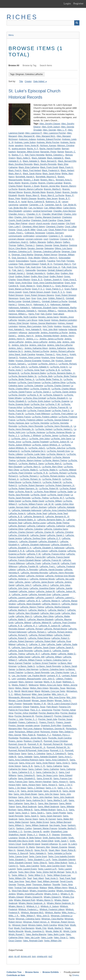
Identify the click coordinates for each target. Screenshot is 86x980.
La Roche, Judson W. (59, 442)
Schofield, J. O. (16, 832)
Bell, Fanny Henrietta (35, 155)
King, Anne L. (63, 354)
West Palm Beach (20, 891)
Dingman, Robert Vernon (46, 255)
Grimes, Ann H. (25, 305)
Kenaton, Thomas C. (46, 354)
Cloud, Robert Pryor (58, 230)
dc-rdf (17, 956)
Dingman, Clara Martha (22, 255)
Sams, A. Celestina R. (56, 754)
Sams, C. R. (40, 766)
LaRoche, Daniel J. (56, 535)
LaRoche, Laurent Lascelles (21, 598)
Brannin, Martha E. (53, 189)
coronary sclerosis (34, 239)
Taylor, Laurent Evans (27, 869)
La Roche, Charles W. (40, 389)
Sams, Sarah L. (38, 813)
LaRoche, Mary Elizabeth (28, 613)
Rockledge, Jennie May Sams (33, 738)
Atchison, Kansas (48, 146)
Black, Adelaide (39, 158)
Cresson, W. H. (67, 239)
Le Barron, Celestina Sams (52, 669)
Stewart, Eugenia (59, 847)
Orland (26, 707)
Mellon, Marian (22, 688)
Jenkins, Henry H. (17, 339)
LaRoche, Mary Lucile (50, 613)
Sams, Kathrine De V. (36, 800)
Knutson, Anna (48, 358)
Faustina (51, 261)
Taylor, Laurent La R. (47, 869)
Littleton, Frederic (64, 679)
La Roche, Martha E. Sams (31, 464)
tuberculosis (33, 888)
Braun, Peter (14, 199)
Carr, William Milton (53, 208)
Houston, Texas (70, 326)
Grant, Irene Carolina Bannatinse (48, 283)
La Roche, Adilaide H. (39, 367)
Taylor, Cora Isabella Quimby (61, 856)
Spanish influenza (50, 844)
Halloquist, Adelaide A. (26, 311)
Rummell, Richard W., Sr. (58, 747)
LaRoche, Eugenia (57, 551)
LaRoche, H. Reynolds (27, 570)
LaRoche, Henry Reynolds (61, 573)
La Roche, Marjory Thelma (55, 460)
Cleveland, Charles (55, 227)
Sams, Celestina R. (26, 775)
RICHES (22, 17)
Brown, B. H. (14, 202)
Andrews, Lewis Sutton (25, 142)
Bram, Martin (14, 183)
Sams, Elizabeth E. (27, 779)
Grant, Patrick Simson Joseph (37, 292)
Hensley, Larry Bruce (28, 320)
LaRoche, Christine (64, 532)
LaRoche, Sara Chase (22, 648)
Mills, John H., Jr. (60, 694)
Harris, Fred (34, 314)
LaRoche (52, 507)
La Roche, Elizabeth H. (57, 398)
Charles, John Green (24, 217)
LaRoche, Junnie (20, 595)
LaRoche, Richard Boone (55, 629)
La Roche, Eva (37, 404)
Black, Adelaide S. (31, 161)
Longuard (13, 682)
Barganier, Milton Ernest (28, 152)
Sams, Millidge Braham (45, 810)
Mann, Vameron (26, 682)
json (34, 956)
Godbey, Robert (22, 276)
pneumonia (47, 710)
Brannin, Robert (54, 192)
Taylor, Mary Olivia (27, 872)
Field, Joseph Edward (29, 264)
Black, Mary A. (15, 174)
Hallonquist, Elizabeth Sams (44, 308)
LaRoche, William (54, 657)
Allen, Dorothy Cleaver (50, 124)
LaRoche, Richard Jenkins (60, 632)
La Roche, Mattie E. (29, 470)
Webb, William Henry (58, 888)
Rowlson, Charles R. (33, 741)
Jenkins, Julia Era (20, 345)
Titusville (56, 885)
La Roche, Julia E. (37, 448)
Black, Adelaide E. (56, 158)
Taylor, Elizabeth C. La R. (39, 860)
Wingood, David (20, 925)
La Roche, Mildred (67, 470)
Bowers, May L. (48, 180)
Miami (37, 691)
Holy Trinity (48, 326)
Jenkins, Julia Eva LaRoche (60, 345)
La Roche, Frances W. (58, 407)
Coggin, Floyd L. (16, 233)
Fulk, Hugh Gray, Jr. (51, 267)
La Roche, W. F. (57, 498)
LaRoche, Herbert (17, 576)
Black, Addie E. (24, 158)
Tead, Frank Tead (67, 878)
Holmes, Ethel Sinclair (19, 323)
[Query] (43, 23)
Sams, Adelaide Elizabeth (45, 757)
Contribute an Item (16, 975)
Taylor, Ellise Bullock (58, 863)
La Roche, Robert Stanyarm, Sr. (23, 489)
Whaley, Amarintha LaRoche (30, 894)
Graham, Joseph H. (53, 280)
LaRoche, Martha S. (38, 610)
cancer (65, 202)
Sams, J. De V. (65, 785)
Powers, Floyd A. (47, 722)
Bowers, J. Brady (31, 180)
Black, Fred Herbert (32, 170)
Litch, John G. (48, 679)
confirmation (29, 236)
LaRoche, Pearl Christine (64, 623)
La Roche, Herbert (44, 429)
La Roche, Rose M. (24, 492)
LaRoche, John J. (41, 585)
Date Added (39, 81)
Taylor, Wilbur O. (19, 875)
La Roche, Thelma (40, 498)
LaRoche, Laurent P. (45, 598)
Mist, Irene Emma (57, 697)
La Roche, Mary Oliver (52, 467)
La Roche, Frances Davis (35, 407)
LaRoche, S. (22, 644)
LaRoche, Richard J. (37, 632)
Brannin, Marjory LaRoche (31, 189)
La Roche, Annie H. (59, 367)
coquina (68, 236)
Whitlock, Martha (53, 913)
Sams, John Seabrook (64, 797)
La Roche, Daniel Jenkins (64, 392)
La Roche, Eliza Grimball (34, 398)
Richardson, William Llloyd (27, 732)
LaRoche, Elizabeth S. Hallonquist (49, 548)
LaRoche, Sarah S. (43, 651)
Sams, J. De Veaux (17, 788)
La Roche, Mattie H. (49, 470)
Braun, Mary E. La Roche (53, 195)
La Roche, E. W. (35, 395)
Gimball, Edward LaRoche (60, 270)
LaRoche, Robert (62, 635)
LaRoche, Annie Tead (37, 513)
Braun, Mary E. (33, 195)
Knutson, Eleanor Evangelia (28, 361)
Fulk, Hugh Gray (33, 267)
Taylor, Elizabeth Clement (20, 863)
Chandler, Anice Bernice (64, 211)
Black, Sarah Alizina (32, 174)
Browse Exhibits (51, 972)
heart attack (59, 314)
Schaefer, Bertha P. (67, 828)
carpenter (24, 205)
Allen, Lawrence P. (34, 133)
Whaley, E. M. (67, 894)
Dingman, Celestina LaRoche (47, 252)
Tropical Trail (20, 888)
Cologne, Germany (55, 233)
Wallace (43, 888)
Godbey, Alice (53, 273)
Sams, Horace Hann (31, 785)
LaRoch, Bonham (39, 507)
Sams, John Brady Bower (25, 794)
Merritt (17, 691)
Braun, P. (70, 195)
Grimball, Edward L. (32, 301)
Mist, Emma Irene (40, 697)
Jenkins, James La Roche (51, 339)
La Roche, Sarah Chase (58, 495)
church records (43, 223)
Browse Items (32, 972)
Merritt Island (27, 691)
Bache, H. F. (33, 149)
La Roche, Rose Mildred (45, 492)
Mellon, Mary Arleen (39, 688)
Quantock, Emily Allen (51, 726)
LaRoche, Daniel (38, 535)
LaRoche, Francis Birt (35, 557)
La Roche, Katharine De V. (33, 451)
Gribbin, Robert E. (57, 298)
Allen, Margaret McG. (46, 136)
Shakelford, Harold (17, 835)
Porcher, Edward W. (63, 716)
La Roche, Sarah (38, 495)
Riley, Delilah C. (66, 732)
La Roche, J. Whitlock (31, 436)
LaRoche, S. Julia (37, 644)
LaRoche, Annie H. (17, 513)
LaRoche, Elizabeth (28, 542)
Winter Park (63, 925)
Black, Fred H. (15, 170)
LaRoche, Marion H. (51, 604)
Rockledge (13, 738)
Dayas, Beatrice (61, 245)
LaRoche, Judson (27, 591)
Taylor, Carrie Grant (38, 856)
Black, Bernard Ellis (67, 161)
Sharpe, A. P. (45, 835)
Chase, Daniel (64, 220)
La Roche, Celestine (34, 386)
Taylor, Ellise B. (40, 863)
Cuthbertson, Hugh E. (18, 242)
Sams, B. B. (27, 766)
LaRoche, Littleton (17, 601)
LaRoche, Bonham (17, 526)
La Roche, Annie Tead (34, 370)
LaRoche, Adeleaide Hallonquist (27, 510)
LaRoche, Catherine (56, 526)
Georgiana (42, 270)
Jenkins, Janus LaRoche (36, 342)
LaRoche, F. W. (34, 554)
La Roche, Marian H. (56, 454)
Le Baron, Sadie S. (26, 666)
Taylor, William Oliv (17, 878)
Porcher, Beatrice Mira (49, 713)
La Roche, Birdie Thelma (65, 376)
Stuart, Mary (54, 850)
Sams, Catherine (51, 769)
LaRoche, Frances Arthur (53, 554)
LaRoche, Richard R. (18, 635)
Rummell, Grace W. (18, 744)
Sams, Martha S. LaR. (57, 800)
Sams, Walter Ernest (39, 822)
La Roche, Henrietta (40, 423)
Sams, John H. (25, 797)
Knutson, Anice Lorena (30, 358)
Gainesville (30, 270)
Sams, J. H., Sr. (65, 788)
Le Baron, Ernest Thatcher (44, 663)
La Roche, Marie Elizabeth (39, 457)
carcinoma (13, 205)
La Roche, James (50, 436)
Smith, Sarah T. (62, 841)
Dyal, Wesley (34, 258)
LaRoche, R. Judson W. (50, 626)
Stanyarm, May (43, 847)
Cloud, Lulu (42, 230)
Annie (11, 146)
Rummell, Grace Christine (56, 741)
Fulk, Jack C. (18, 270)
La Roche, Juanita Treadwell (35, 442)
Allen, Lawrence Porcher (55, 133)
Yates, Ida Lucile (32, 938)
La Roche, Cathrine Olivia (53, 383)
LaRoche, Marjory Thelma (32, 607)
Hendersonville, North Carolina (23, 317)
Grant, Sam (25, 298)
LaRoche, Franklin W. (29, 566)
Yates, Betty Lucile (56, 934)
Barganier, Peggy (48, 152)
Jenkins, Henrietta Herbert (47, 336)
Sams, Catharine (54, 766)
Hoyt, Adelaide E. (16, 329)
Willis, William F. (28, 916)
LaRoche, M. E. (34, 601)
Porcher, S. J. (31, 719)
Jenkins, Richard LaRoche (62, 351)
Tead (29, 878)
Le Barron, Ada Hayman (27, 669)
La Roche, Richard (58, 473)
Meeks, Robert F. (20, 685)
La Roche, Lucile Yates (35, 454)
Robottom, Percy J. (61, 735)
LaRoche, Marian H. (51, 601)
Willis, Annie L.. (69, 913)
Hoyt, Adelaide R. (34, 329)
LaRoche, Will (38, 657)
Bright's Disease (29, 199)
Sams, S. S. (62, 810)
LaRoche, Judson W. (46, 591)
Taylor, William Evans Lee (59, 875)
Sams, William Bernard (61, 822)
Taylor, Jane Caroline (29, 866)
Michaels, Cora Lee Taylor (53, 691)
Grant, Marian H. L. (45, 286)
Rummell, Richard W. (53, 744)
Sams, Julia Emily (17, 800)
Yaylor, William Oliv (53, 941)
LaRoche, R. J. (31, 626)
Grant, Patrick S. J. (55, 289)
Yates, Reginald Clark (33, 941)
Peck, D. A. (35, 710)
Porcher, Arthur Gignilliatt (26, 713)
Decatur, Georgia (35, 248)
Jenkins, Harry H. (26, 336)
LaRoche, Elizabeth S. (61, 545)
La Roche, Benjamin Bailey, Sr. (23, 376)
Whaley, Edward (16, 897)
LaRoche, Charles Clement (21, 532)
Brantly (21, 195)
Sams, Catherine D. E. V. (23, 772)
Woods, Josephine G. (34, 931)
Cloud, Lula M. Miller (26, 230)
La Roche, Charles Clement (57, 386)
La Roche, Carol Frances (29, 383)
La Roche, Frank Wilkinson (38, 414)
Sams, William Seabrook (37, 825)
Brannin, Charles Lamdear (50, 183)
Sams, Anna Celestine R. (57, 760)
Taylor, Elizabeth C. (17, 860)
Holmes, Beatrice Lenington (64, 320)
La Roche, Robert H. (32, 482)
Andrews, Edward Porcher (49, 139)
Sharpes (56, 835)
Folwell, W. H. (46, 264)
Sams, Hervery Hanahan (40, 782)
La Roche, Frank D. (61, 411)
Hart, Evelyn (46, 314)
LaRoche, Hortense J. (19, 579)
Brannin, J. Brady (32, 186)
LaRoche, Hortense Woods (42, 579)
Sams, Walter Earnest (19, 822)
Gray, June (42, 298)
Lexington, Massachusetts (29, 679)
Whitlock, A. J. (33, 906)
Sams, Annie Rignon (46, 763)
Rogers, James (16, 741)
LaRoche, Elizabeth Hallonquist (35, 545)
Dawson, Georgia (44, 245)
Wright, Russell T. (17, 934)
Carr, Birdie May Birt (18, 208)
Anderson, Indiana (27, 139)
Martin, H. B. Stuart (53, 682)
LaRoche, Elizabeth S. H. (20, 548)
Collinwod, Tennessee (35, 233)
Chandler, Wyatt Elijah (52, 214)
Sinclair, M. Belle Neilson (30, 838)
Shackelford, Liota (59, 832)
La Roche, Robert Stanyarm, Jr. (60, 485)
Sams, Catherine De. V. (47, 772)
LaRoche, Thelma (17, 654)
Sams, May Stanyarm (48, 803)
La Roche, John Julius (39, 439)
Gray (33, 298)
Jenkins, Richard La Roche (36, 351)
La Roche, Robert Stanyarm (31, 485)
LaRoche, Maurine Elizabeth (40, 619)
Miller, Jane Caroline (41, 694)
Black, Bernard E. (49, 161)
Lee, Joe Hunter (19, 676)
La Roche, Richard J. (29, 476)
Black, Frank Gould (49, 167)
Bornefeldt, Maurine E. (46, 177)
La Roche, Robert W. (49, 489)
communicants (15, 236)
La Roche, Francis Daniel (39, 411)
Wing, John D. (43, 916)
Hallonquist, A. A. (41, 305)
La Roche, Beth (45, 376)
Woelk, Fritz (41, 928)
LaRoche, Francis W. (52, 560)
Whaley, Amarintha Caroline (42, 891)
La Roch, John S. (20, 367)
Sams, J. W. (14, 791)
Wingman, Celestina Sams (28, 919)
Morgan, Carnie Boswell (20, 701)
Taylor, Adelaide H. (38, 853)
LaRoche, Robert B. (18, 638)
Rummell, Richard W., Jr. (34, 747)
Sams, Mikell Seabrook (48, 807)
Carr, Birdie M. (70, 205)
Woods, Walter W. (54, 931)
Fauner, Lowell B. (38, 261)
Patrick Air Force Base (19, 710)
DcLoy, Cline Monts (17, 248)
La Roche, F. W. (53, 404)
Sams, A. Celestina (36, 754)
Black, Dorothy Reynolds (45, 164)
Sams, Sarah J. (22, 813)
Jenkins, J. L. (32, 339)
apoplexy (19, 146)
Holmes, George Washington (43, 323)
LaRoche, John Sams (18, 588)
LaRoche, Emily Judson (37, 551)
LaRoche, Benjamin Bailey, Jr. (22, 520)
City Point (70, 223)
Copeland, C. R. (56, 236)
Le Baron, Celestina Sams (55, 660)
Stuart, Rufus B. (68, 850)
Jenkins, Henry (67, 336)
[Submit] (77, 23)
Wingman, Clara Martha (52, 919)
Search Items (46, 65)
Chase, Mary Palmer (18, 223)
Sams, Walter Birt (65, 819)
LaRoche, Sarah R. (65, 648)
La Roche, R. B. (41, 473)
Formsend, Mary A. (62, 264)
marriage (38, 682)
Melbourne (34, 685)
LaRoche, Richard (34, 629)
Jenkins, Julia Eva (37, 345)
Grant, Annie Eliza (24, 283)
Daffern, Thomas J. (26, 245)
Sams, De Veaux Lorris (47, 775)
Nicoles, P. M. (40, 704)
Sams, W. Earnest (47, 819)
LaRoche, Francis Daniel (58, 557)
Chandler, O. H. (34, 214)
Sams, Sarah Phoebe (56, 813)
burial (24, 202)
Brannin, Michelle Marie (35, 192)
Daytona (73, 245)
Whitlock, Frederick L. (28, 909)
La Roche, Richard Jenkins (52, 476)
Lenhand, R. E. (54, 676)
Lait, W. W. (49, 504)
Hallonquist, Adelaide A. (19, 308)
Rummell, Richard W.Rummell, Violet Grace (29, 750)
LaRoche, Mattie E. (17, 619)
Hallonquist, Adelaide (60, 305)
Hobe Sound (44, 320)
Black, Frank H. (66, 167)
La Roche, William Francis (31, 504)
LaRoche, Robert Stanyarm (21, 641)
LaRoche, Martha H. (18, 610)
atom (11, 956)
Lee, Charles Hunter (60, 673)
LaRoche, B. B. (16, 517)
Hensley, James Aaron (48, 317)
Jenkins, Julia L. (16, 348)
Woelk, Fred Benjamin (24, 928)
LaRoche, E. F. (54, 538)
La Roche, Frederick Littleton (30, 420)
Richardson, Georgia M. (54, 729)
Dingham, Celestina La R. (20, 252)
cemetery (27, 211)
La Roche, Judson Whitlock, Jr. (46, 445)
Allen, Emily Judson (51, 127)
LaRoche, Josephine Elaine (42, 588)
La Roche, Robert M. (52, 482)
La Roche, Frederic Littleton (45, 417)
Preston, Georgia (16, 726)
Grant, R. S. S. (58, 292)
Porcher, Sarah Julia (48, 719)
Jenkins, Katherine (57, 348)
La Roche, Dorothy (17, 395)
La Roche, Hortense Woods (59, 432)
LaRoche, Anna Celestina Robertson (59, 510)
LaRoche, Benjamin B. (34, 517)
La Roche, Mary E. (53, 464)
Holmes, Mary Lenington (30, 326)
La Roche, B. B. (53, 370)
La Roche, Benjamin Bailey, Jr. (61, 373)
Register (78, 3)
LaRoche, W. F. (33, 654)
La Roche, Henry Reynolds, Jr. (59, 426)
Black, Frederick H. (51, 170)
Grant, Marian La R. (64, 286)
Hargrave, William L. (47, 311)
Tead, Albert (38, 878)
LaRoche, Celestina (34, 529)
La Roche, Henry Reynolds (31, 426)
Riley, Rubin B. (29, 735)
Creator (28, 81)
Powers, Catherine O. (28, 722)
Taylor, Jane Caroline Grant (53, 866)
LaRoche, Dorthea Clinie (35, 538)
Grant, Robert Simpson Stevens (39, 295)
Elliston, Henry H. (50, 258)
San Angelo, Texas (58, 825)
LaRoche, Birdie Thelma (58, 523)
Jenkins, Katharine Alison (36, 348)
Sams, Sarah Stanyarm (51, 816)
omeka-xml (42, 956)
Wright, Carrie (70, 931)
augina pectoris (19, 149)
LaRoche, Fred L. (48, 566)
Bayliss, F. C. (18, 155)
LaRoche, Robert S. (61, 638)
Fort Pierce (20, 267)
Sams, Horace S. (50, 785)
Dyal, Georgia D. (20, 258)
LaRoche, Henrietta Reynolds (34, 573)
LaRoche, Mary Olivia (44, 616)
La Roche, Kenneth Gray (58, 451)
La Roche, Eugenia (60, 401)
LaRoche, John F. (24, 585)
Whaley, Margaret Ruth (25, 900)
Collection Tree (14, 972)
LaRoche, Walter (49, 654)
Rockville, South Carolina (60, 738)
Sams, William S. (16, 825)
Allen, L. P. (62, 130)
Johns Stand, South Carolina (22, 354)
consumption (41, 236)
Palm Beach (52, 707)
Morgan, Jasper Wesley (43, 701)
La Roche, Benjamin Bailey (33, 373)
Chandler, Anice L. (17, 214)
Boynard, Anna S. (64, 180)
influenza (23, 333)
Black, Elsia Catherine (29, 167)
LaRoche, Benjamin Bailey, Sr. (51, 520)
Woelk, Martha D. (56, 928)
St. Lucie (63, 844)
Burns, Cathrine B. (36, 202)
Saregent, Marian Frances (45, 828)
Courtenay (54, 239)
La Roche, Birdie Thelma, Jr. (22, 379)
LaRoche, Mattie (62, 616)
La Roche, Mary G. (32, 467)
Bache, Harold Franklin (50, 149)
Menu (11, 35)
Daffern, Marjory (54, 242)
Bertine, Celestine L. (55, 155)
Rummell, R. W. (35, 744)
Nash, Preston (15, 704)
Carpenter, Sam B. (53, 205)
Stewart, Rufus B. (25, 850)
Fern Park (61, 261)
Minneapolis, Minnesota (19, 697)
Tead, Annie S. (51, 878)
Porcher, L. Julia (16, 719)
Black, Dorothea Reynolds (21, 164)
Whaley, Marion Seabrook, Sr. (61, 903)
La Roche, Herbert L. (63, 429)
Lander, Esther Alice (64, 504)
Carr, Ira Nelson (36, 208)
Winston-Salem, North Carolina (42, 925)
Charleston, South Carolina (44, 220)
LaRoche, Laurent (60, 595)
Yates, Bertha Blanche (36, 934)
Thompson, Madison (42, 885)
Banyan (65, 149)
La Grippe (32, 364)
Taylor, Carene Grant (18, 856)
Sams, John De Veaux (48, 794)
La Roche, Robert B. (52, 479)
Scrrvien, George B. (33, 832)
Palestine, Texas (38, 707)
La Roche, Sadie (65, 492)
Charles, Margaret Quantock (48, 217)
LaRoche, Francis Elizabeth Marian (25, 560)
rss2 (50, 956)
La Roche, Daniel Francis (20, 392)
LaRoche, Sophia (61, 651)
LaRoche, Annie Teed (58, 513)
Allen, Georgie (49, 130)
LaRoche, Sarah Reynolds (21, 651)
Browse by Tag (30, 65)
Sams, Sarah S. (32, 816)
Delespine (49, 248)
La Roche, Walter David (33, 501)
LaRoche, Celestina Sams (56, 529)
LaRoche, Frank (33, 563)
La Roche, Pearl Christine (20, 473)
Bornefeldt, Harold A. (25, 177)
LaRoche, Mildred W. (42, 623)
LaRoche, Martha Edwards (57, 607)
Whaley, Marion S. (45, 900)
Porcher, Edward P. (44, 716)
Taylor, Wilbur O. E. (37, 875)
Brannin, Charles (29, 183)
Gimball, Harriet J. (17, 273)
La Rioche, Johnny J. (48, 364)
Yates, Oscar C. (61, 938)
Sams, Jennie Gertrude (31, 791)
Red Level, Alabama (32, 729)
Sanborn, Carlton (24, 828)
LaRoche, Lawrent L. (65, 598)
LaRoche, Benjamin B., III (57, 517)
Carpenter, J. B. (36, 205)
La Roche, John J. (20, 439)
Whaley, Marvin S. (17, 906)
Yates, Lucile (47, 938)
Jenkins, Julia (55, 342)
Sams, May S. (30, 803)
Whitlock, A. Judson (50, 906)
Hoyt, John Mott (50, 329)
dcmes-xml (26, 956)
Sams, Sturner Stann (28, 819)
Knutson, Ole (48, 361)
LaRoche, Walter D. (67, 654)
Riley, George (15, 735)
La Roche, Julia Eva (56, 448)
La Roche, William (53, 501)
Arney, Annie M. (32, 146)
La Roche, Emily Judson (39, 401)
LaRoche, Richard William (41, 635)
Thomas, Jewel (24, 885)
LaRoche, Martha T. (57, 610)
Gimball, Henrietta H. (36, 273)
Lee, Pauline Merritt (37, 676)
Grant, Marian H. (28, 286)
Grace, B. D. (37, 280)
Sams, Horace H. (60, 782)
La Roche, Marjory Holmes (29, 460)
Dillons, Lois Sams (63, 248)
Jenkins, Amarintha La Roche (54, 333)
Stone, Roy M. (41, 850)
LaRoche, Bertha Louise (35, 523)
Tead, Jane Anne (16, 881)
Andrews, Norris (68, 142)
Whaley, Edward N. (53, 897)
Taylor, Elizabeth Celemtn (64, 860)
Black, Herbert (67, 170)
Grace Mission (23, 280)
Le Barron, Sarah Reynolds (37, 673)
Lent (14, 679)
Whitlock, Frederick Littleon (52, 909)
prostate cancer (33, 726)
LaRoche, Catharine (36, 526)
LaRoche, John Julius (60, 585)
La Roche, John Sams (61, 439)
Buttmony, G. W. (53, 202)
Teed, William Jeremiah (48, 881)
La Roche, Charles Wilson (64, 389)
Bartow (61, 152)
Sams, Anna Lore (27, 763)
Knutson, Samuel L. (18, 364)
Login (67, 3)
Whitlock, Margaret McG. (32, 913)
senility (46, 832)
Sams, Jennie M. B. (52, 791)
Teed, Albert (31, 881)
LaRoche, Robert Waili (45, 641)
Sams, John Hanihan (43, 797)
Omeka (76, 975)
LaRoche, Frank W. (51, 563)
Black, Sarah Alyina (51, 174)
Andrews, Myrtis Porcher (48, 142)
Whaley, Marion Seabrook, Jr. (32, 903)
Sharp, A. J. (32, 835)
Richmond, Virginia (49, 732)
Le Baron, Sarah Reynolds (49, 666)
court (46, 239)
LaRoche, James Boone (43, 582)
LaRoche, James (23, 582)
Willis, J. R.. (14, 916)
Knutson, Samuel (64, 361)
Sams (24, 754)
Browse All (14, 65)
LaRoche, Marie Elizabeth (29, 604)
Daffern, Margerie (38, 242)
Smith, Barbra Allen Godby (55, 838)
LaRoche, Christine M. (19, 535)
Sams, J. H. (51, 788)
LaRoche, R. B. (16, 626)
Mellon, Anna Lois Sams (51, 685)
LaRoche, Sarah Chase (44, 648)
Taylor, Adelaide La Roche (60, 853)
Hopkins (58, 326)
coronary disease (16, 239)
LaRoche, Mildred (23, 623)
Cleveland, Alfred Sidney (34, 227)
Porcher (57, 710)
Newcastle (28, 704)
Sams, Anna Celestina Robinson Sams (26, 760)
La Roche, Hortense (36, 432)
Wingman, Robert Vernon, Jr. (36, 922)
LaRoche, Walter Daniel (19, 657)
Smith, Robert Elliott (44, 841)
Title (21, 81)
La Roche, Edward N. (53, 395)
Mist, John (71, 697)
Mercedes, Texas (57, 688)
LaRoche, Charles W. (44, 532)
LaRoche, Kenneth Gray (40, 595)
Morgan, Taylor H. (63, 701)
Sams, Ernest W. (44, 779)
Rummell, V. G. (57, 750)
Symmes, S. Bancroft (18, 853)
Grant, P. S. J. (38, 289)
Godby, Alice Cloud (40, 276)
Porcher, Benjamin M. (24, 716)
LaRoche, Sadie (54, 644)
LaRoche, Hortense (35, 576)
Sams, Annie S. (63, 763)
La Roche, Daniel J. (42, 392)
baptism (12, 152)
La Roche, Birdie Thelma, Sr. (49, 379)
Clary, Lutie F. (15, 227)
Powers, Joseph (63, 722)
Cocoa (71, 230)
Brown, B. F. (64, 199)
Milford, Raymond (22, 694)
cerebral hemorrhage (42, 211)
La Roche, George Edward (57, 420)
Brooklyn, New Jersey (48, 199)
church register (58, 223)
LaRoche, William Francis (30, 660)
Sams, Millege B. (25, 810)
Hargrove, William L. (18, 314)
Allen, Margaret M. (26, 136)
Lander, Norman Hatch (19, 507)
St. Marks (30, 847)
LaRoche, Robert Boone (39, 638)
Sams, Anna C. (65, 757)
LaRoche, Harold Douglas (51, 570)
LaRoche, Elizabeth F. (49, 542)
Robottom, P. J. (44, 735)
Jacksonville (34, 333)
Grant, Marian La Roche (20, 289)
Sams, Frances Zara (18, 782)
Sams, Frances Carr (63, 779)
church (32, 223)
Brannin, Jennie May (50, 186)
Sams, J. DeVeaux (36, 788)
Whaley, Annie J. (52, 894)
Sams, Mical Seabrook (26, 807)
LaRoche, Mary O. (24, 616)
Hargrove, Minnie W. (67, 311)
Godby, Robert (56, 276)
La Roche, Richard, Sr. (31, 479)
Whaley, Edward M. (34, 897)
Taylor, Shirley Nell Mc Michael (50, 872)
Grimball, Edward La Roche (55, 301)
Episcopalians (22, 261)
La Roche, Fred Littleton (62, 414)
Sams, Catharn (35, 769)
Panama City (65, 707)
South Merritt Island (31, 844)
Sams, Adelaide (25, 757)
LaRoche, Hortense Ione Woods (60, 576)
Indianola (63, 329)
